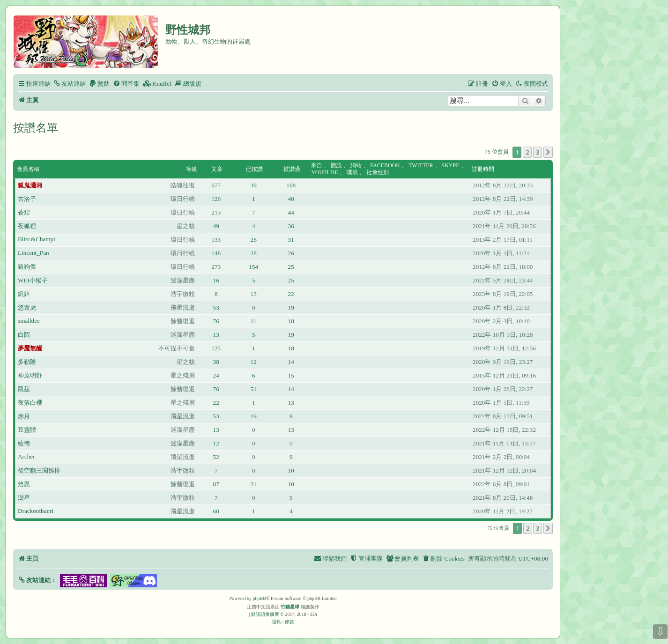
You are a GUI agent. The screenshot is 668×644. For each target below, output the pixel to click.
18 (291, 321)
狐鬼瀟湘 (30, 185)
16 (216, 280)
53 (216, 307)
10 (291, 470)
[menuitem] (69, 84)
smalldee (29, 321)
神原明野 (30, 375)
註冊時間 (483, 169)
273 (216, 267)
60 (216, 511)
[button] (548, 152)
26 (254, 240)
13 (254, 294)
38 (216, 362)
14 (291, 362)
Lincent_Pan (33, 253)
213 (216, 212)
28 (254, 253)
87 (216, 484)
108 (291, 185)
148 (216, 253)
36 (291, 226)
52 (216, 457)
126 (216, 199)
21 (254, 484)
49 (216, 226)
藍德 (24, 443)
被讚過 (292, 169)
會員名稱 (28, 169)
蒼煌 (24, 212)
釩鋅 (24, 294)
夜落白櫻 (30, 403)
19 (291, 307)
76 (216, 321)
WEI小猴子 (33, 280)
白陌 (24, 335)
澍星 (24, 498)
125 (216, 348)
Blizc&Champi (37, 239)
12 (254, 362)
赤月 (24, 416)
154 (253, 267)
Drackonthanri (36, 511)
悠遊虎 (27, 307)
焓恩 (24, 484)
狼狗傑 (27, 267)
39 (254, 185)
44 (291, 212)
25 (291, 267)
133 (216, 240)
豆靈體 (27, 430)
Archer (26, 456)
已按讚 (254, 169)
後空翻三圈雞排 (39, 470)
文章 (217, 169)
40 (291, 199)
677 (216, 185)
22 (291, 294)
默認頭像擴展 (265, 614)
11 (254, 321)
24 (216, 375)
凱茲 (24, 389)
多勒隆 (27, 362)
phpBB (260, 598)
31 (291, 240)
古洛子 (27, 199)
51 (254, 389)
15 (291, 375)
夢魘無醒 (30, 348)
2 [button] (527, 152)
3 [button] (538, 152)
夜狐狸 (27, 226)
